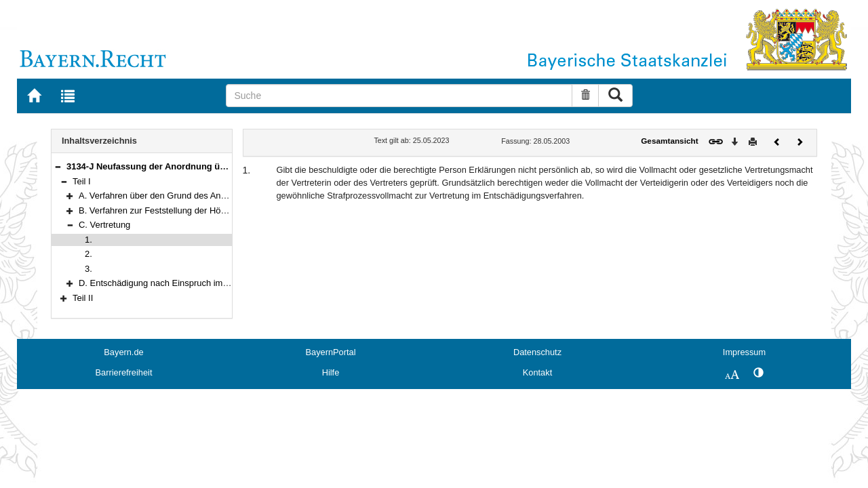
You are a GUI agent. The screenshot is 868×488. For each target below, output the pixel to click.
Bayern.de (123, 352)
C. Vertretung (104, 225)
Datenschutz (537, 352)
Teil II (83, 298)
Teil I (82, 181)
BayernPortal (331, 352)
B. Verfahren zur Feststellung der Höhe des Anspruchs (185, 210)
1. (88, 240)
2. (88, 254)
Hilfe (331, 372)
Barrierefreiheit (124, 372)
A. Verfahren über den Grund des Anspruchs (165, 196)
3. (88, 269)
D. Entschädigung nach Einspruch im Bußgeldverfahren (187, 283)
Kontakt (537, 372)
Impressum (744, 352)
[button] (58, 166)
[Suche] (399, 96)
